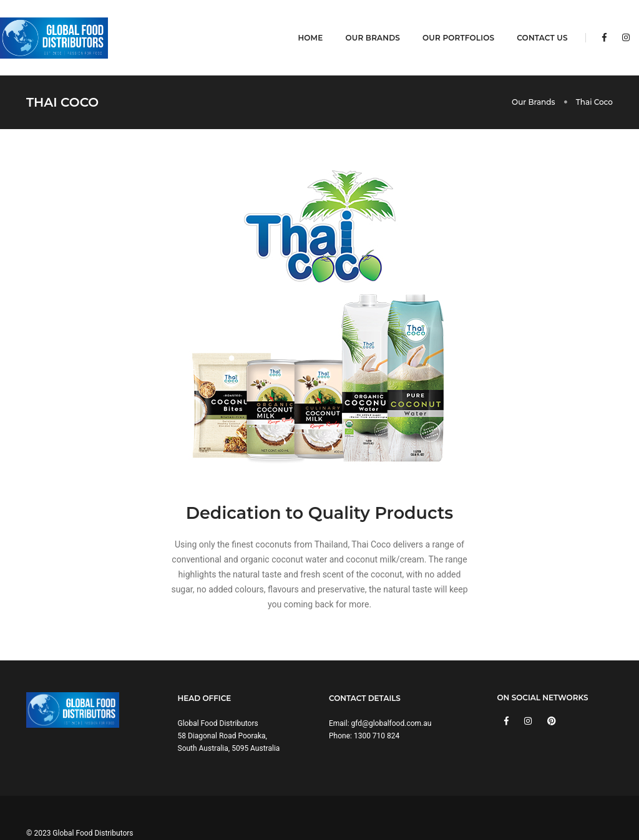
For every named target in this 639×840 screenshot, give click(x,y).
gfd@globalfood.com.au (392, 693)
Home (301, 22)
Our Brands (364, 22)
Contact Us (533, 22)
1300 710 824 (377, 705)
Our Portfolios (450, 22)
